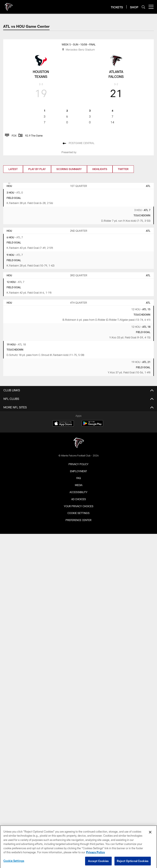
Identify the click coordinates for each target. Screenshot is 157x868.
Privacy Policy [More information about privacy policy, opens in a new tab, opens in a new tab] (96, 856)
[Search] (143, 7)
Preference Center (78, 520)
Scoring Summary (69, 169)
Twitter (123, 169)
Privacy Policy (78, 464)
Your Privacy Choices (79, 506)
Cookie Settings (78, 513)
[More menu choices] (151, 7)
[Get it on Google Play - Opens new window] (92, 426)
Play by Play (37, 169)
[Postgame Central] (78, 143)
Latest (13, 169)
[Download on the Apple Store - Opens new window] (63, 424)
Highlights (100, 169)
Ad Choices (79, 499)
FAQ (79, 478)
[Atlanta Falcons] (78, 443)
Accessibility (78, 492)
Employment (78, 471)
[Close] (150, 836)
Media (79, 485)
